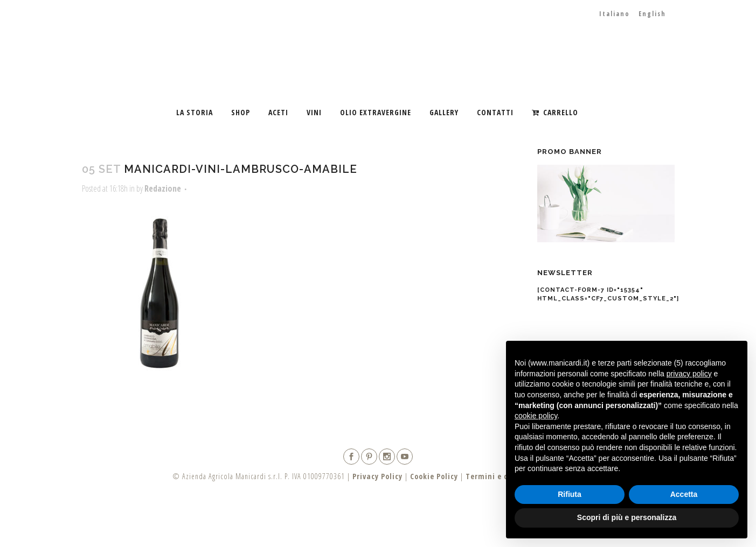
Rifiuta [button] (570, 494)
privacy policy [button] (689, 374)
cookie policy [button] (536, 416)
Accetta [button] (684, 494)
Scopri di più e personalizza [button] (627, 517)
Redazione (163, 188)
